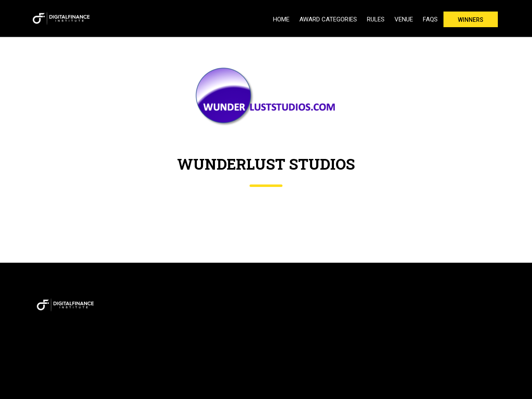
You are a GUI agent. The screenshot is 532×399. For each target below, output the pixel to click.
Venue (404, 19)
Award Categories (328, 19)
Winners (471, 20)
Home (281, 19)
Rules (376, 19)
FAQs (430, 19)
